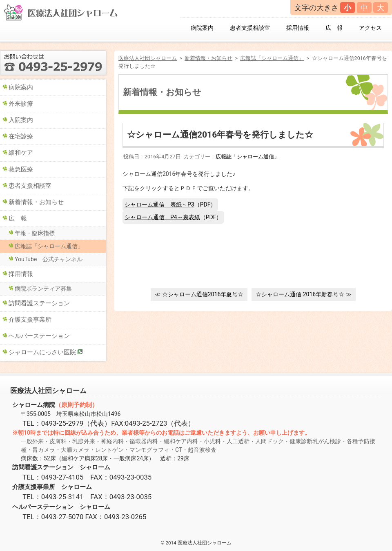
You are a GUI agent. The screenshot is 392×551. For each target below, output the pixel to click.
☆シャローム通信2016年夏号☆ (203, 294)
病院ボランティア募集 (43, 289)
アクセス (370, 28)
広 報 (334, 28)
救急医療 (21, 169)
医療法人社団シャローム (148, 58)
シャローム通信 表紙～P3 (159, 204)
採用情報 (298, 28)
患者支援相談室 (250, 28)
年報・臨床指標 (35, 233)
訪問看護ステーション (39, 303)
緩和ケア (21, 153)
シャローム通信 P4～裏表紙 (162, 217)
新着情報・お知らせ (208, 58)
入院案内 (21, 120)
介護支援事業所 (30, 320)
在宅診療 (21, 136)
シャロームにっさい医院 (42, 352)
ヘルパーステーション (39, 336)
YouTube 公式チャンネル (49, 259)
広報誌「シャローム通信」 (272, 58)
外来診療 (21, 104)
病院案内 (202, 28)
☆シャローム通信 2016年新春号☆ (300, 294)
